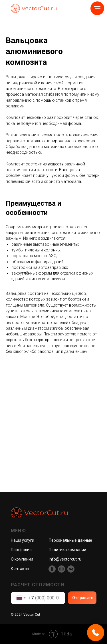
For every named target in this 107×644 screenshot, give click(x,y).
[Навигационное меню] (97, 8)
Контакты (20, 569)
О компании (22, 559)
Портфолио (21, 550)
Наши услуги (23, 540)
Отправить (83, 598)
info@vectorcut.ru (65, 559)
